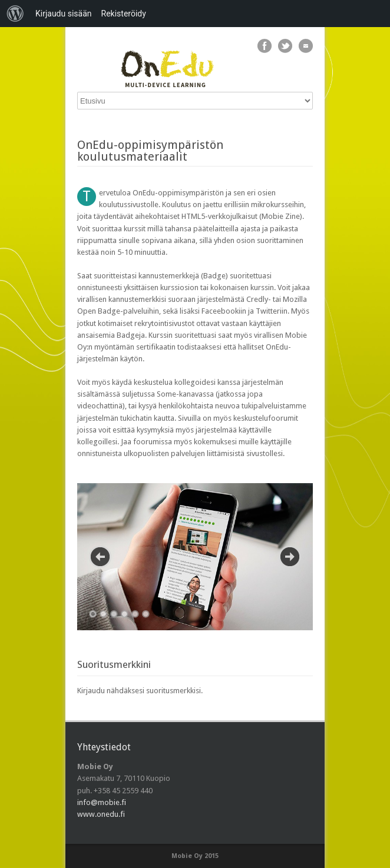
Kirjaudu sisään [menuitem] (64, 14)
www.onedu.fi (101, 814)
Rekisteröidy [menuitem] (124, 14)
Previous (100, 557)
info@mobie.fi (102, 802)
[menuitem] (15, 14)
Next (290, 557)
